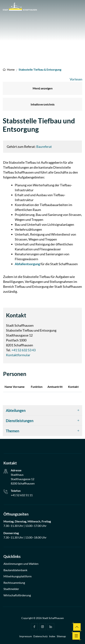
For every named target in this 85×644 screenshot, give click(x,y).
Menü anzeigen (43, 88)
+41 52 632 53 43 (24, 350)
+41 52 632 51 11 (22, 495)
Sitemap (61, 636)
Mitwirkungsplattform (18, 576)
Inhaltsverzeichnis (43, 104)
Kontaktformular (18, 355)
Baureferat (44, 147)
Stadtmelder (11, 589)
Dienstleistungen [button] (20, 421)
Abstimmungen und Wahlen (21, 564)
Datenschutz (40, 636)
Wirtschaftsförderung (17, 595)
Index (52, 636)
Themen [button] (12, 431)
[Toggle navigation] (76, 636)
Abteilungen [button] (16, 410)
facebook (34, 627)
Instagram (42, 627)
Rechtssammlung (14, 583)
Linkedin (51, 627)
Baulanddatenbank (15, 570)
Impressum (26, 636)
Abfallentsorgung (27, 264)
